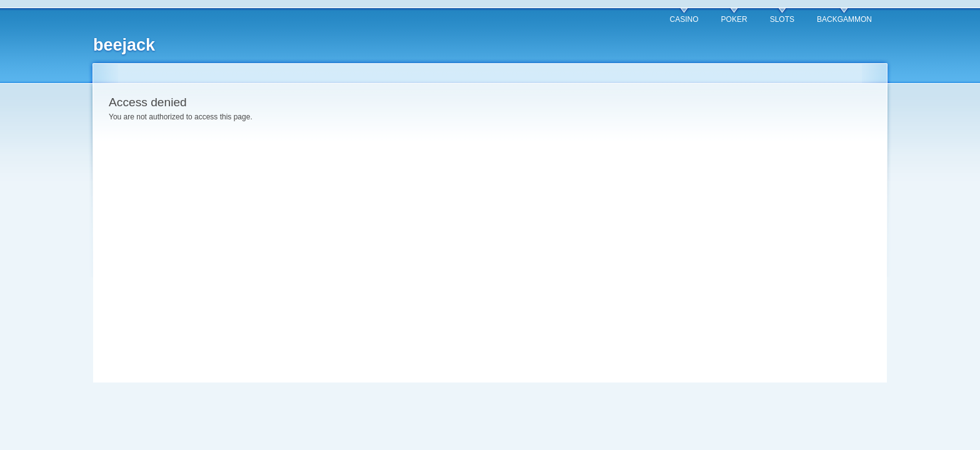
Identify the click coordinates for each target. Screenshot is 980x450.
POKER (734, 19)
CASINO (684, 19)
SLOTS (782, 19)
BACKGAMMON (844, 19)
